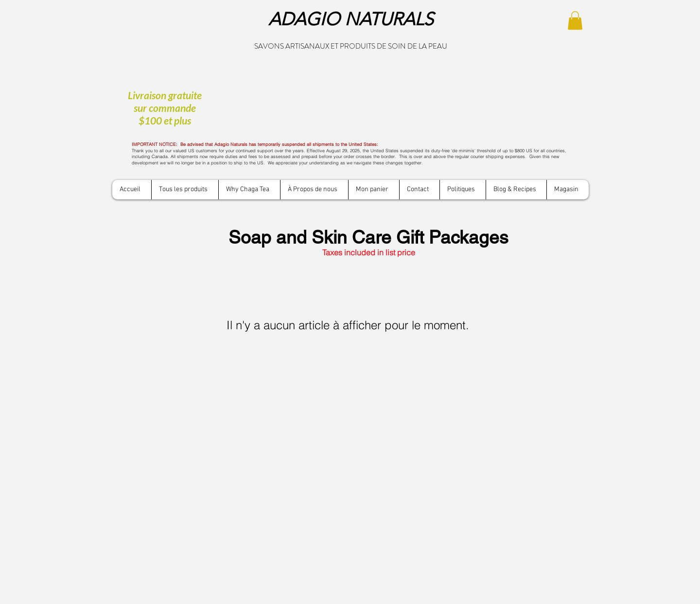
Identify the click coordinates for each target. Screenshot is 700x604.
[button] (575, 20)
